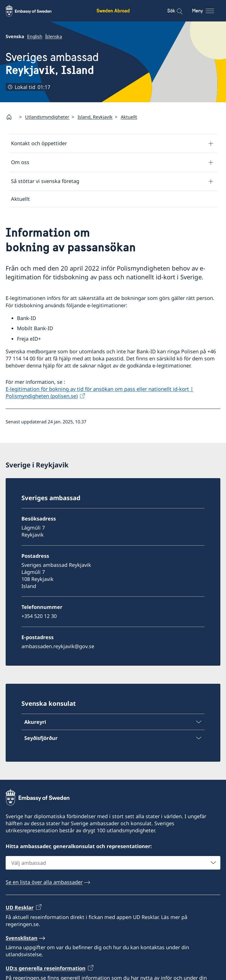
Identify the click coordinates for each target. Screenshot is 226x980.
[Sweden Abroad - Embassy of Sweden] (34, 11)
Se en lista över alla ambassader (44, 882)
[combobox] (113, 863)
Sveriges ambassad (52, 64)
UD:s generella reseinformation (46, 968)
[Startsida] (11, 117)
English (35, 36)
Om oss (20, 162)
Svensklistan (22, 938)
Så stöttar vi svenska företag (45, 181)
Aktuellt (129, 117)
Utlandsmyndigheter (47, 117)
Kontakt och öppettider (39, 143)
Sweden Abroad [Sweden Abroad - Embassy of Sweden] (113, 11)
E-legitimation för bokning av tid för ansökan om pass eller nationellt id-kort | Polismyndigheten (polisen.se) (99, 392)
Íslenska (54, 36)
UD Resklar (20, 908)
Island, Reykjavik (95, 117)
